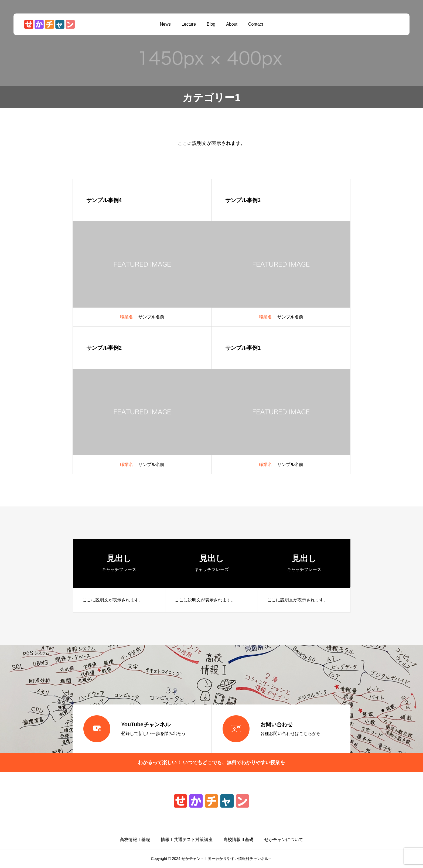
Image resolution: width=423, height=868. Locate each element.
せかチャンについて (284, 840)
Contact (256, 24)
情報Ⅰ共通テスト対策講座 (187, 840)
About (232, 24)
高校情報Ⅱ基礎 (238, 840)
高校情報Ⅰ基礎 (135, 840)
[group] (119, 576)
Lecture (189, 24)
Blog (211, 24)
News (165, 24)
